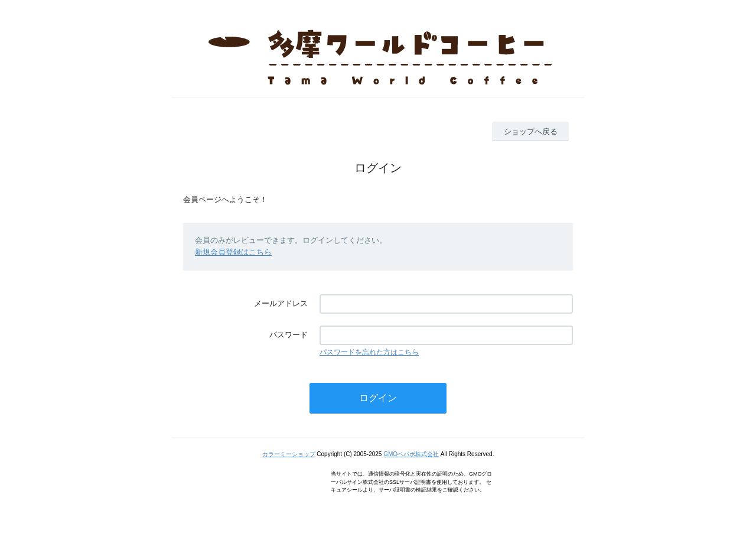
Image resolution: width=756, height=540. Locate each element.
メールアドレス (281, 303)
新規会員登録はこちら (233, 252)
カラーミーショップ (289, 454)
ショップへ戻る (531, 131)
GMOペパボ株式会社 (411, 454)
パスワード (289, 335)
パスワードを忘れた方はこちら (369, 352)
